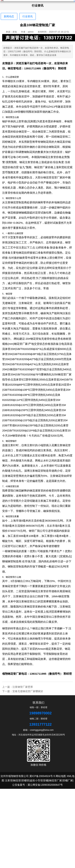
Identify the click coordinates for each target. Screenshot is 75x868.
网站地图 (61, 776)
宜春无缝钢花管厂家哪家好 (28, 691)
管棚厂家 (68, 780)
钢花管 (12, 68)
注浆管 (9, 780)
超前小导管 (36, 780)
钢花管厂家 (15, 674)
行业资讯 (28, 16)
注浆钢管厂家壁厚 (23, 687)
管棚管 (56, 546)
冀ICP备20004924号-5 (42, 776)
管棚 (46, 780)
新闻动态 (9, 16)
